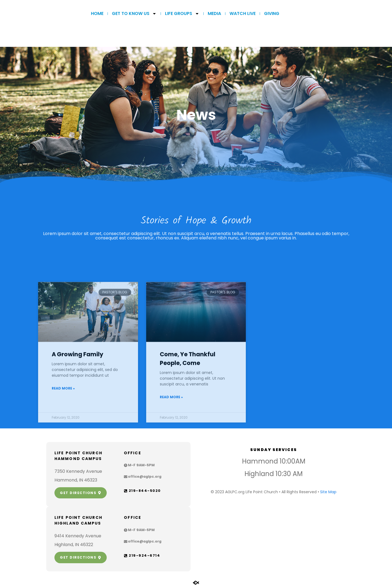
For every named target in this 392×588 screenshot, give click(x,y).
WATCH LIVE (243, 13)
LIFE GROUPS (182, 14)
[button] (139, 465)
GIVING (272, 13)
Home (97, 13)
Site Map (328, 492)
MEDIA (214, 13)
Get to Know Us (134, 14)
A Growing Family (77, 424)
